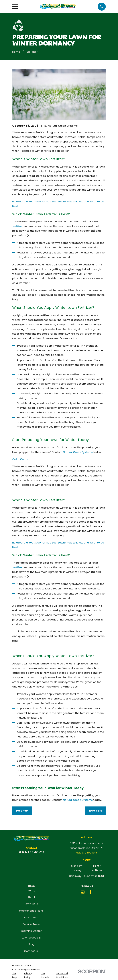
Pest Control (31, 917)
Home (31, 891)
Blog (31, 944)
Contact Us (31, 951)
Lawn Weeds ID (31, 938)
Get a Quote (20, 459)
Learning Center (31, 931)
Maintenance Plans (31, 911)
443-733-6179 (31, 852)
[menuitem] (17, 975)
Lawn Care (31, 904)
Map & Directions (87, 853)
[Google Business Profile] (83, 892)
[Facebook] (90, 892)
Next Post (95, 810)
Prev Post (22, 810)
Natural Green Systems (78, 452)
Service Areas (31, 924)
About (31, 897)
